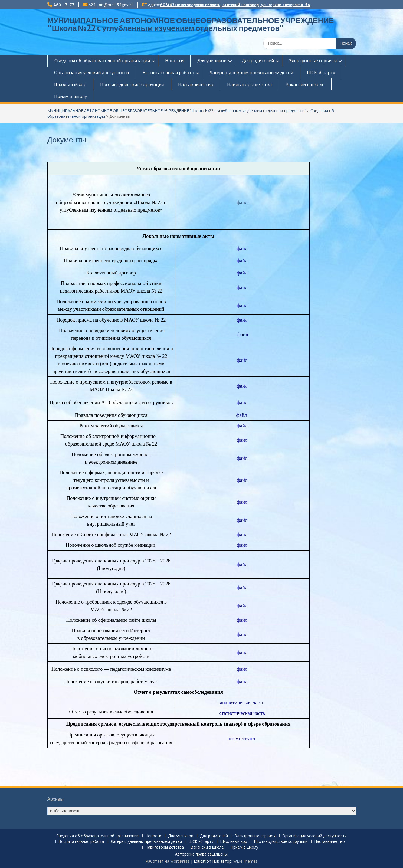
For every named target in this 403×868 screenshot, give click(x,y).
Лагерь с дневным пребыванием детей (251, 73)
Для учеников (212, 61)
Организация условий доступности (91, 73)
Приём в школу (71, 96)
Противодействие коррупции (132, 84)
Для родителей (258, 61)
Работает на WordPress (168, 861)
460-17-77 (64, 5)
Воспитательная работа (168, 73)
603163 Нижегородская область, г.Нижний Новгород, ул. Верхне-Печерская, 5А (235, 5)
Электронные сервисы (313, 61)
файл (242, 202)
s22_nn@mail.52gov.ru (111, 5)
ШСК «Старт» (321, 73)
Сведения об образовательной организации (102, 61)
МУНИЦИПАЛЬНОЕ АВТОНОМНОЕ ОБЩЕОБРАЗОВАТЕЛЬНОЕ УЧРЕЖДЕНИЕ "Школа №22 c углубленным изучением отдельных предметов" (191, 24)
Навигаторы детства (249, 84)
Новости (174, 61)
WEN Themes (245, 861)
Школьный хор (70, 84)
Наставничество (196, 84)
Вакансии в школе (305, 84)
